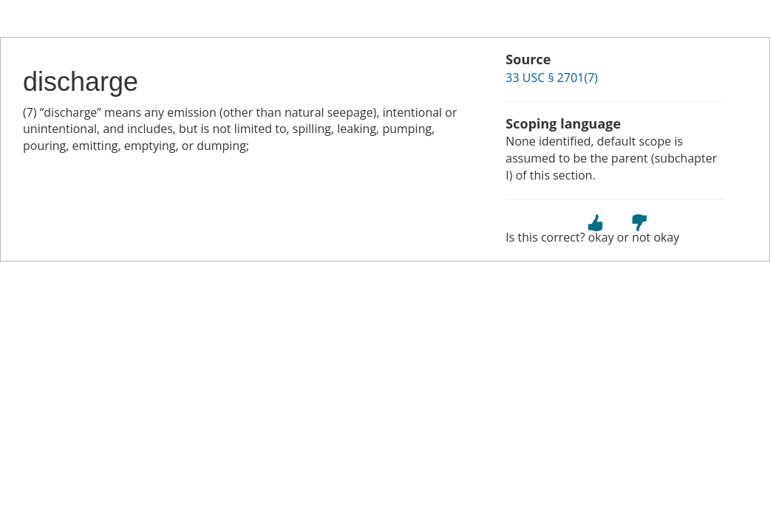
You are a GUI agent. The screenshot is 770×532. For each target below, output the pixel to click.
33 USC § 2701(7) (552, 78)
